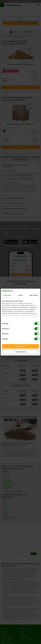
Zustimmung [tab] (7, 295)
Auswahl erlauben (20, 352)
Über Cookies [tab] (34, 295)
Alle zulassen (20, 346)
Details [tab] (20, 295)
